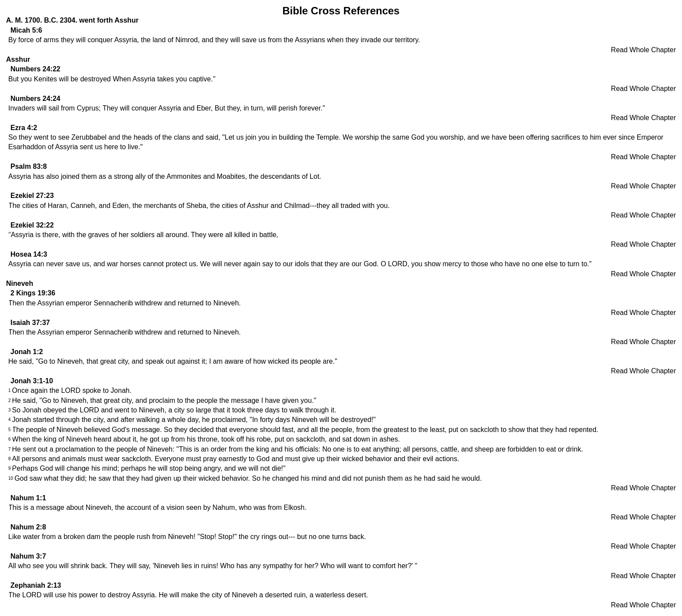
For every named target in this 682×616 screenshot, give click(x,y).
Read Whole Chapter (644, 50)
